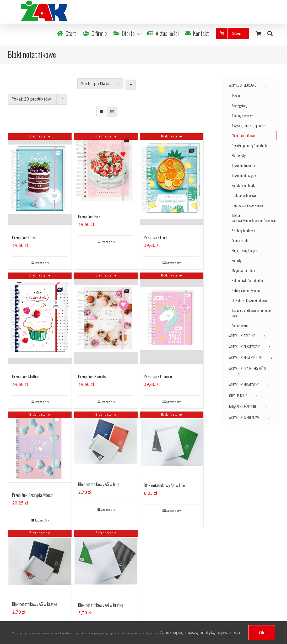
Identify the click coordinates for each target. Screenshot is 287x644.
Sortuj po (95, 84)
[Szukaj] (270, 33)
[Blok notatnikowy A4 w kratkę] (106, 562)
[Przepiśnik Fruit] (172, 179)
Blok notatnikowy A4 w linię (164, 486)
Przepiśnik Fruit (155, 237)
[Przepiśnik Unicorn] (172, 319)
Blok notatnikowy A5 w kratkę (35, 604)
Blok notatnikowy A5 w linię (99, 484)
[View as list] (112, 112)
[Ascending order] (131, 85)
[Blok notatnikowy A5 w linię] (106, 442)
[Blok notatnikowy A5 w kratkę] (40, 561)
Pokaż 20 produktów (31, 99)
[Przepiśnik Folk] (106, 169)
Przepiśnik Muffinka (27, 377)
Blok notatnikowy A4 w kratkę (101, 605)
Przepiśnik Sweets (92, 377)
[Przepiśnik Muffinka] (40, 319)
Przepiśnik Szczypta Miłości (33, 495)
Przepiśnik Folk (89, 217)
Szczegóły (42, 263)
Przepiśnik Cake (24, 237)
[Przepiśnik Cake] (40, 179)
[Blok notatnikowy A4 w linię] (172, 443)
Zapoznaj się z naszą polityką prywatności (200, 632)
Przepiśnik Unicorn (158, 377)
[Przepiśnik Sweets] (106, 319)
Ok (262, 633)
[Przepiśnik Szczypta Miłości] (40, 448)
